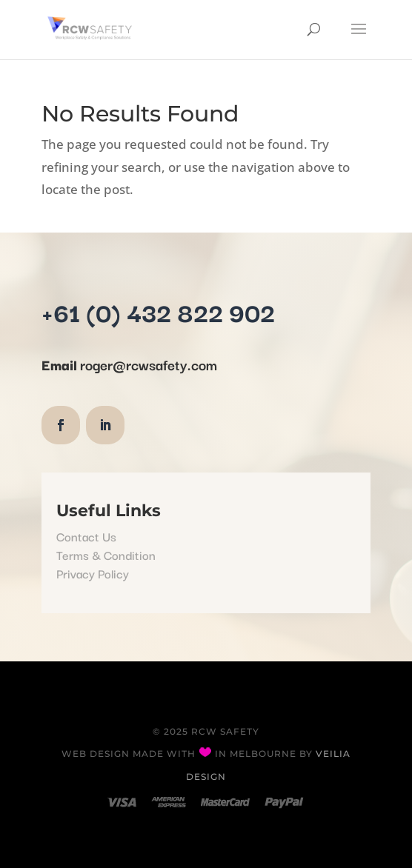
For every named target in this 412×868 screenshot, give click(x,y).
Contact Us (86, 536)
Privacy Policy (93, 573)
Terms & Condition (106, 555)
